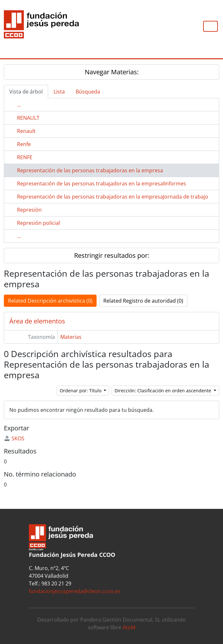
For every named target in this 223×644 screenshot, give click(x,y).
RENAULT (28, 118)
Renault (26, 131)
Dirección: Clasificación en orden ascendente (163, 391)
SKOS (14, 438)
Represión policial (39, 223)
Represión (29, 210)
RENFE (25, 157)
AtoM (129, 627)
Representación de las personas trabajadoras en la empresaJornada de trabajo (113, 197)
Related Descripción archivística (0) (50, 301)
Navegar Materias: (112, 72)
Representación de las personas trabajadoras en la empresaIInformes (102, 183)
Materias (71, 337)
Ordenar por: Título (81, 391)
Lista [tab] (59, 92)
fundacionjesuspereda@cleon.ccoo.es (75, 591)
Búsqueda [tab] (88, 92)
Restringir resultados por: (112, 255)
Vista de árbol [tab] (26, 92)
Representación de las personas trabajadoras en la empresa (90, 170)
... (19, 105)
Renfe (24, 144)
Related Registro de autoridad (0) (143, 301)
